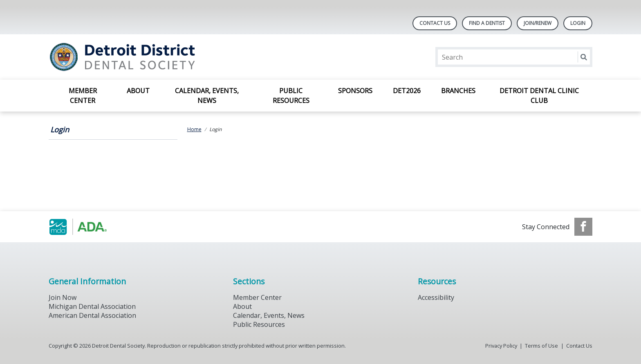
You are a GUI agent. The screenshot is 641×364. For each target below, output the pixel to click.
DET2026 (407, 91)
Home (194, 129)
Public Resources (291, 96)
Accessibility (436, 297)
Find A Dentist (487, 23)
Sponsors (355, 91)
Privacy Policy (501, 346)
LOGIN (578, 23)
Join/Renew (538, 23)
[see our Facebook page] (583, 227)
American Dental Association (92, 315)
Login (60, 130)
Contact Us (435, 23)
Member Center (83, 96)
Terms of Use (541, 346)
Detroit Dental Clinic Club (539, 96)
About (138, 91)
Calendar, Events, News (207, 96)
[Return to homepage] (154, 57)
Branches (458, 91)
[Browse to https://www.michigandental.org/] (90, 227)
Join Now (63, 297)
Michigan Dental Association (92, 306)
